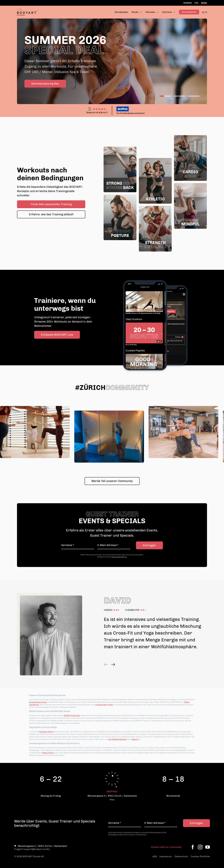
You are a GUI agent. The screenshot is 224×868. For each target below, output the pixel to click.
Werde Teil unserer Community (112, 481)
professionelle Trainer (104, 705)
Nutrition (167, 12)
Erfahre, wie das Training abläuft (51, 214)
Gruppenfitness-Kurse (38, 702)
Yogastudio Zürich (46, 732)
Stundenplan (121, 12)
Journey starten (189, 12)
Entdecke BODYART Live (57, 335)
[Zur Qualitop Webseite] (169, 109)
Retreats (150, 12)
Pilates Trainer (48, 753)
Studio (204, 3)
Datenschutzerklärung (119, 557)
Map (112, 799)
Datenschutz (181, 856)
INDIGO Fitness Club (72, 716)
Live (196, 3)
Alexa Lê (135, 739)
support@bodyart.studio (36, 849)
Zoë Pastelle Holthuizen (118, 739)
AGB (155, 856)
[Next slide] (113, 665)
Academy (188, 3)
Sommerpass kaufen (45, 84)
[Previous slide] (106, 665)
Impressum (166, 856)
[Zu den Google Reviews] (97, 109)
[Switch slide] (165, 96)
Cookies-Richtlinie (200, 856)
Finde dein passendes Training (51, 204)
